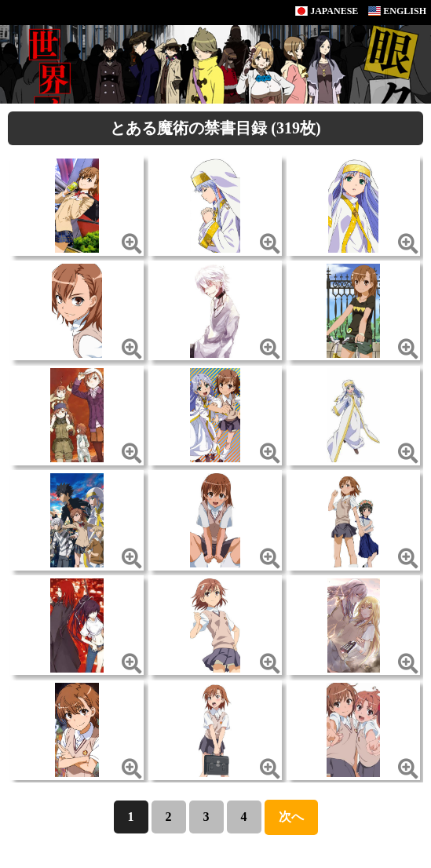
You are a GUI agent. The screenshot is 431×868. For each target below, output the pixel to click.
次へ (291, 817)
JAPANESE (327, 11)
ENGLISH (397, 11)
